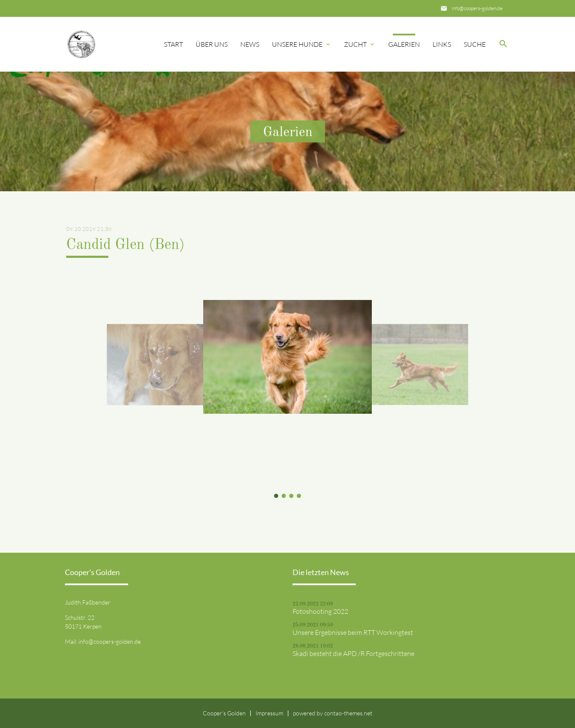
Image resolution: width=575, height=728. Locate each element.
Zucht (355, 44)
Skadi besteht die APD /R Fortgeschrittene (353, 653)
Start (173, 44)
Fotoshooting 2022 (320, 611)
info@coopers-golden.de (477, 8)
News (250, 44)
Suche (475, 44)
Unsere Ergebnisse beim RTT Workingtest (353, 632)
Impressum (269, 713)
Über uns (212, 44)
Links (442, 44)
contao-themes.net (348, 713)
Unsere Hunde (297, 44)
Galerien (404, 44)
